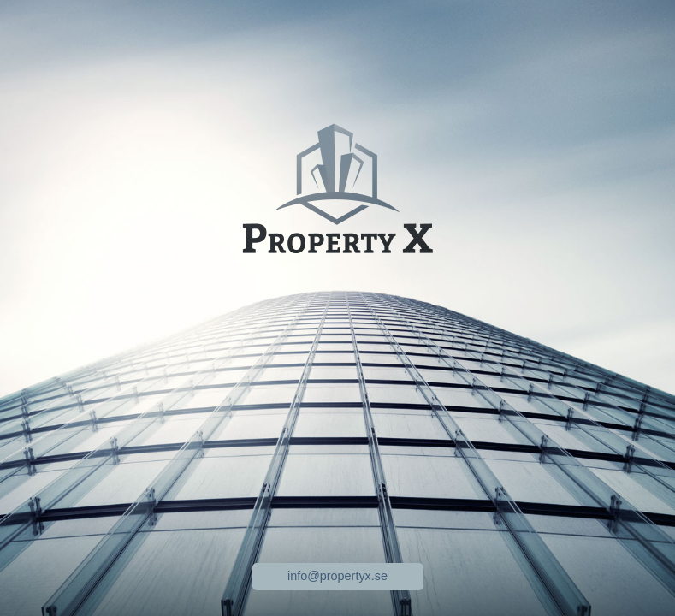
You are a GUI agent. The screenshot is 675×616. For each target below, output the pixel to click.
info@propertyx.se (337, 576)
